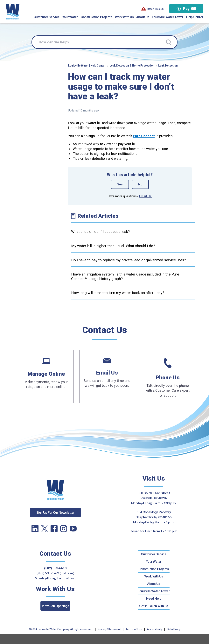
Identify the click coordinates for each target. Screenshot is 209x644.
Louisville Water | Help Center (87, 66)
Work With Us (124, 17)
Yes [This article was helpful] (120, 184)
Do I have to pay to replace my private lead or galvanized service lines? (129, 260)
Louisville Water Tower (168, 17)
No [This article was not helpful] (140, 184)
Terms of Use (134, 629)
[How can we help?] (104, 42)
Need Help (154, 598)
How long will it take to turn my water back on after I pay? (118, 293)
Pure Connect (144, 136)
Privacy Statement (109, 629)
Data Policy (174, 629)
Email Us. (146, 196)
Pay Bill (186, 9)
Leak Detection (168, 66)
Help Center (195, 17)
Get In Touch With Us (154, 606)
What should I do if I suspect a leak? (100, 232)
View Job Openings (56, 606)
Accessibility (155, 629)
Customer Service (47, 17)
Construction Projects (96, 17)
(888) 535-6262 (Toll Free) (55, 573)
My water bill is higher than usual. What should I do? (113, 246)
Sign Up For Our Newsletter (55, 512)
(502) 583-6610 (55, 568)
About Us (143, 17)
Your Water (70, 17)
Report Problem (152, 9)
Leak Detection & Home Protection (132, 66)
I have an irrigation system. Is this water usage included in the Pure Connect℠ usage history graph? (125, 276)
